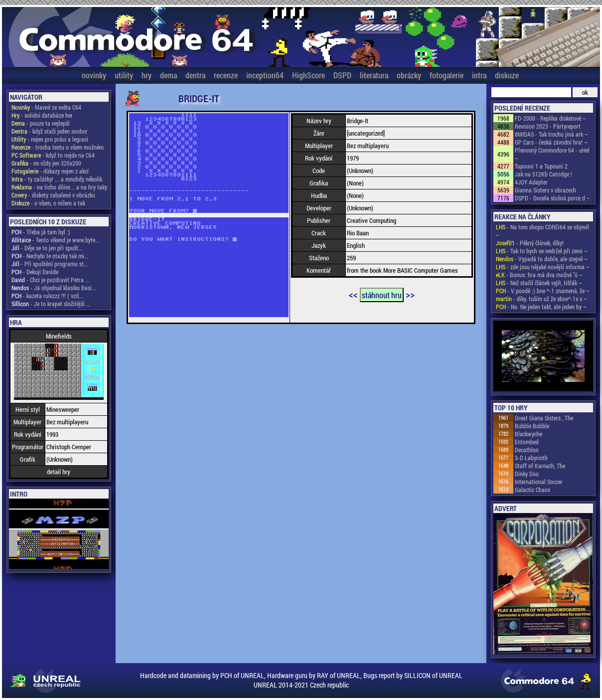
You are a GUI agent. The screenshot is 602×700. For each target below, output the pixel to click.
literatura (374, 75)
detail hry (59, 472)
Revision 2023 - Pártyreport (548, 126)
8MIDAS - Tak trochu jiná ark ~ (551, 134)
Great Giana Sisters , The (544, 418)
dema (168, 75)
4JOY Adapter (531, 182)
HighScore (308, 75)
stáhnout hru (382, 295)
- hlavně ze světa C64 (46, 107)
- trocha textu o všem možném (58, 147)
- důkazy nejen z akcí (50, 171)
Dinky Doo (527, 474)
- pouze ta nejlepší (41, 123)
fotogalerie (447, 75)
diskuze (507, 75)
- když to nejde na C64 (53, 155)
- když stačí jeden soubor (50, 131)
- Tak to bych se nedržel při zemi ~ (542, 251)
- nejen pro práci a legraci (50, 139)
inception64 (265, 75)
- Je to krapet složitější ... (51, 304)
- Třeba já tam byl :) (41, 232)
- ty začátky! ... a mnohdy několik (57, 179)
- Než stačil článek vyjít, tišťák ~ (539, 283)
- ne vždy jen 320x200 (46, 163)
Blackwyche (528, 434)
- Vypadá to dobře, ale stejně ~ (542, 259)
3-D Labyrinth (531, 458)
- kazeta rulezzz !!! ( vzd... (47, 296)
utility (124, 75)
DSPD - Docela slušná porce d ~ (552, 198)
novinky (94, 75)
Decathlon (527, 450)
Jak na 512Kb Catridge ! (543, 174)
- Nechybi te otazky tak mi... (50, 256)
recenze (226, 75)
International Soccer (539, 482)
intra (479, 75)
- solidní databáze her (42, 115)
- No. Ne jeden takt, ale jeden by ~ (541, 307)
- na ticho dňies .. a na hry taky (59, 187)
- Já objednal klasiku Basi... (54, 288)
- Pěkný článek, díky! (530, 243)
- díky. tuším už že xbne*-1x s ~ (541, 299)
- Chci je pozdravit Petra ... (51, 280)
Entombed (527, 442)
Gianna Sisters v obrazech (545, 190)
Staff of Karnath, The (540, 466)
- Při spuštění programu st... (50, 264)
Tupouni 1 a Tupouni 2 (541, 166)
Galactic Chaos (532, 490)
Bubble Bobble (532, 426)
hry (147, 75)
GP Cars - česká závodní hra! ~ (551, 142)
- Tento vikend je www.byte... (56, 240)
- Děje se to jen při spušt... (47, 248)
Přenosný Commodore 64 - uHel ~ (552, 154)
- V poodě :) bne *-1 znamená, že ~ (543, 291)
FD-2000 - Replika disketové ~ (550, 118)
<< (353, 294)
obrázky (409, 75)
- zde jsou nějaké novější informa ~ (543, 267)
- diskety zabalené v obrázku (53, 195)
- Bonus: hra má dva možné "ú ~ (539, 275)
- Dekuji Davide (35, 272)
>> (410, 294)
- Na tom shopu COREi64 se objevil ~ (542, 231)
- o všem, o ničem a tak (48, 203)
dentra (195, 75)
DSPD (342, 75)
